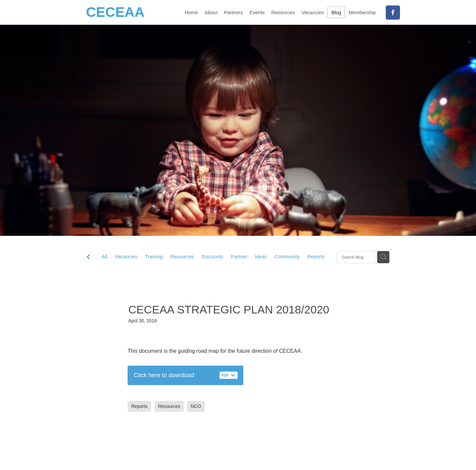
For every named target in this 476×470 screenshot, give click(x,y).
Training (154, 256)
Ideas (261, 256)
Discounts (213, 256)
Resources (182, 256)
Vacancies (126, 256)
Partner (239, 256)
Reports (316, 256)
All (105, 256)
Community (287, 256)
